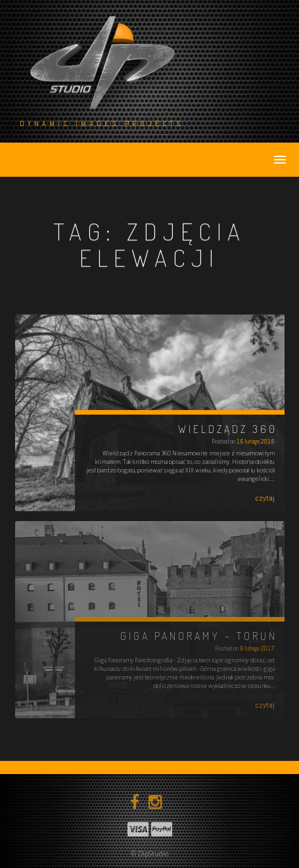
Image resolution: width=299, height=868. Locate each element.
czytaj (265, 498)
